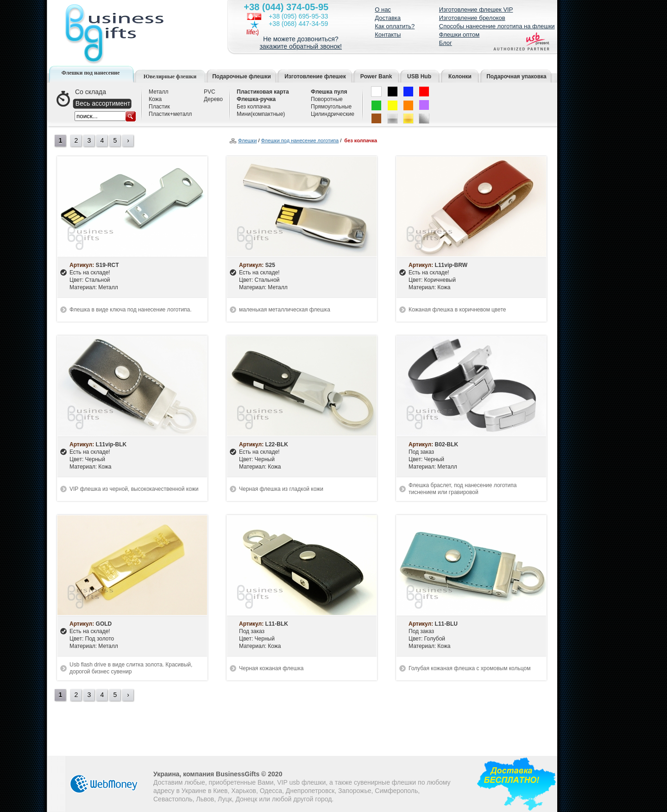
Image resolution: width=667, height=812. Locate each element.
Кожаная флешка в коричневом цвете (457, 310)
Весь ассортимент (103, 103)
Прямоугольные (331, 107)
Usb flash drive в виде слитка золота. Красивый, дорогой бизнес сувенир (131, 668)
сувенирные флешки (385, 782)
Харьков (244, 791)
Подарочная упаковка (516, 76)
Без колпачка (254, 107)
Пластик (159, 107)
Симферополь (396, 791)
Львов (205, 799)
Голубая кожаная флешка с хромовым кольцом (469, 668)
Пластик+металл (170, 114)
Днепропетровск (310, 791)
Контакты (388, 35)
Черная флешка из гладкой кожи (281, 489)
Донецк (246, 799)
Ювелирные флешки (170, 76)
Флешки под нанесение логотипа (300, 141)
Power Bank (376, 76)
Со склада (91, 92)
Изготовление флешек (315, 76)
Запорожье (355, 791)
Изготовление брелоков (472, 18)
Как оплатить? (395, 26)
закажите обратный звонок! (301, 46)
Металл (158, 92)
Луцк (225, 799)
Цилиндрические (333, 114)
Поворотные (327, 99)
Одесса (271, 791)
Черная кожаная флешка (271, 668)
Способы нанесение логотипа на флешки (497, 26)
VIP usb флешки (301, 782)
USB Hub (419, 76)
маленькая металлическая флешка (285, 310)
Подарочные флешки (242, 76)
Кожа (155, 99)
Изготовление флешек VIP (476, 10)
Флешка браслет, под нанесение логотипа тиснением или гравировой (462, 489)
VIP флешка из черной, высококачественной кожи (134, 489)
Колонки (460, 76)
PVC (210, 92)
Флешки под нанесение (91, 73)
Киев (220, 791)
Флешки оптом (459, 35)
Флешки (247, 141)
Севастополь (173, 799)
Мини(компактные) (261, 114)
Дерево (213, 99)
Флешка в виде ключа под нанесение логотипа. (131, 310)
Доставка (388, 18)
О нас (383, 10)
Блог (446, 43)
